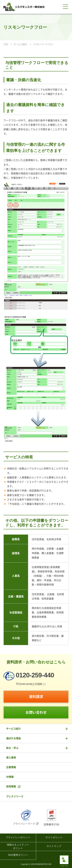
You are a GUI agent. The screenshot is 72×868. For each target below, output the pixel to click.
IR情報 (10, 777)
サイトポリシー (54, 837)
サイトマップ (54, 846)
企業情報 (11, 767)
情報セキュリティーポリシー (18, 846)
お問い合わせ (36, 712)
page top (64, 858)
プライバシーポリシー (18, 837)
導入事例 (11, 758)
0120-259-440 (35, 675)
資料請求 (36, 697)
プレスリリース (15, 796)
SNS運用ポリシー (18, 855)
